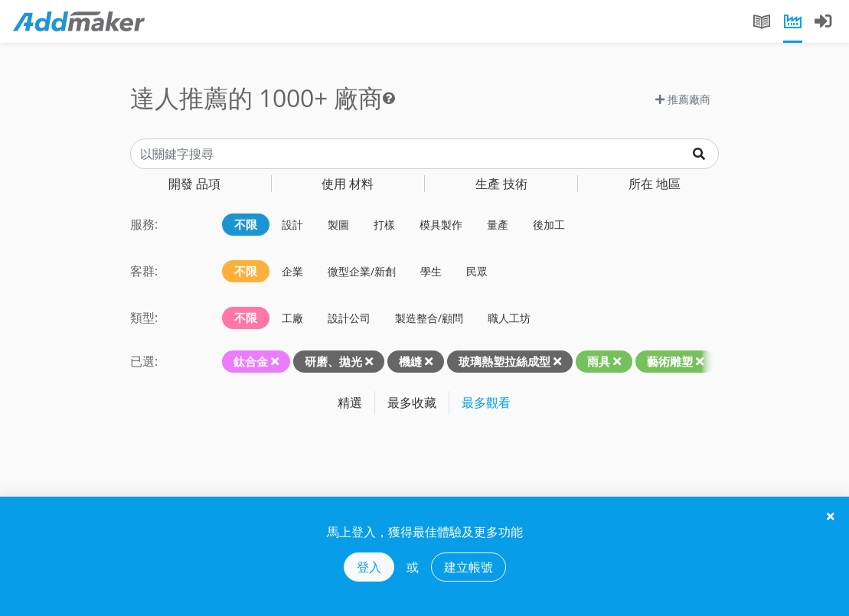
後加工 (549, 225)
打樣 (384, 225)
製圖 (338, 225)
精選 (350, 403)
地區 (655, 184)
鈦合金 (251, 361)
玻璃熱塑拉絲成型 (505, 361)
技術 (501, 184)
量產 (498, 225)
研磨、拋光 (333, 361)
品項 (194, 184)
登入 (369, 567)
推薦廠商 (683, 99)
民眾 (477, 271)
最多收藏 (412, 403)
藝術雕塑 (670, 361)
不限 (246, 224)
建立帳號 (469, 567)
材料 (348, 184)
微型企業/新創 (362, 271)
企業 (292, 271)
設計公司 (349, 318)
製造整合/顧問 (429, 318)
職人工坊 (509, 318)
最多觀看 (486, 403)
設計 (292, 225)
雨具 (599, 361)
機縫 (410, 361)
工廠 (292, 318)
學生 (431, 271)
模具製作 (441, 225)
